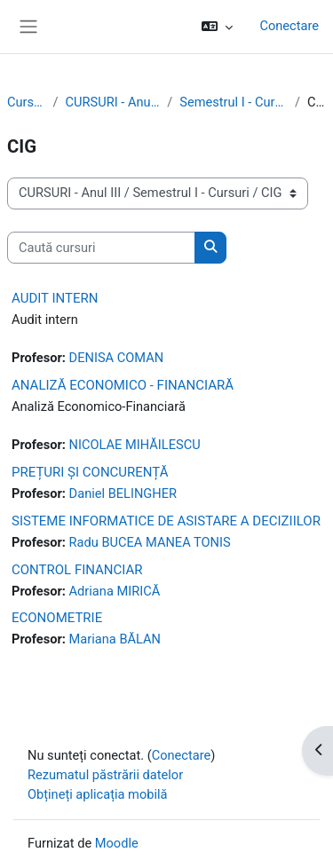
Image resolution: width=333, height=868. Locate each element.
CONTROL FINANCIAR (77, 570)
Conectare (289, 26)
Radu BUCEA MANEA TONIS (150, 542)
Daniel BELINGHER (123, 493)
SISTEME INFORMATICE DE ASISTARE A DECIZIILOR (166, 521)
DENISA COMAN (117, 358)
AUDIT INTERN (55, 298)
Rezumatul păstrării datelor (105, 775)
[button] (217, 27)
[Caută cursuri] (101, 248)
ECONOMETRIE (57, 618)
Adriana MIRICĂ (115, 591)
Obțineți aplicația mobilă (98, 794)
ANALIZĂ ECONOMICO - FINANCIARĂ (123, 385)
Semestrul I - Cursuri (234, 102)
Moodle (117, 843)
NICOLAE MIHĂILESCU (135, 445)
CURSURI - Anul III (113, 102)
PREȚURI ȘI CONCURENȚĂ (90, 472)
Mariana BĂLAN (115, 639)
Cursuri (27, 102)
